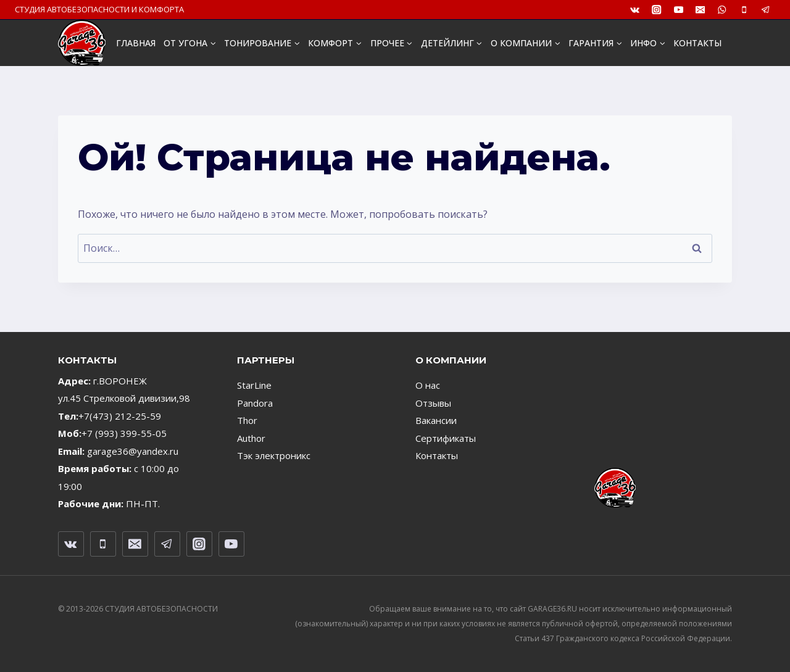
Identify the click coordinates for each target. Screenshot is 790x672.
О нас (428, 385)
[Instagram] (657, 10)
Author (251, 438)
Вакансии (436, 420)
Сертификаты (446, 438)
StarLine (254, 385)
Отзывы (433, 403)
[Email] (700, 10)
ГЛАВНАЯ (136, 43)
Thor (247, 420)
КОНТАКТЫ (697, 43)
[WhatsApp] (722, 10)
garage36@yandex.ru (133, 451)
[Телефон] (744, 10)
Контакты (437, 455)
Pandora (255, 403)
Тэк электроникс (274, 455)
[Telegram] (766, 10)
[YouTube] (679, 10)
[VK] (635, 10)
